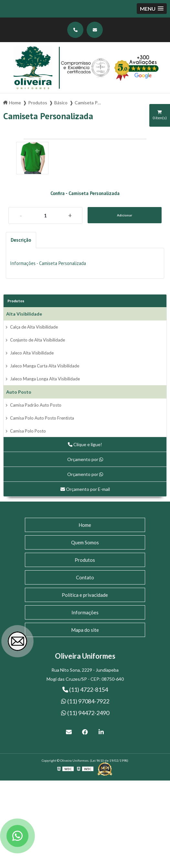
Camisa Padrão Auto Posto (36, 405)
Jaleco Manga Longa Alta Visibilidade (45, 379)
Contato (85, 577)
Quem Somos (85, 542)
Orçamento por (85, 459)
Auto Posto (19, 392)
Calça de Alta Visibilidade (34, 327)
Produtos (16, 301)
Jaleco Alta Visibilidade (32, 353)
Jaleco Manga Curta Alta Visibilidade (45, 366)
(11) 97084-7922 (85, 701)
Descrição (21, 240)
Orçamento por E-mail (85, 489)
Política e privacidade (85, 595)
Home (85, 525)
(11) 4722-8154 (85, 689)
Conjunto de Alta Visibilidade (37, 340)
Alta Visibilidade (24, 314)
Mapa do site (85, 630)
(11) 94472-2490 (85, 713)
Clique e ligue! (85, 444)
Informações (85, 612)
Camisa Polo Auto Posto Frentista (42, 418)
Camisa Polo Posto (28, 431)
